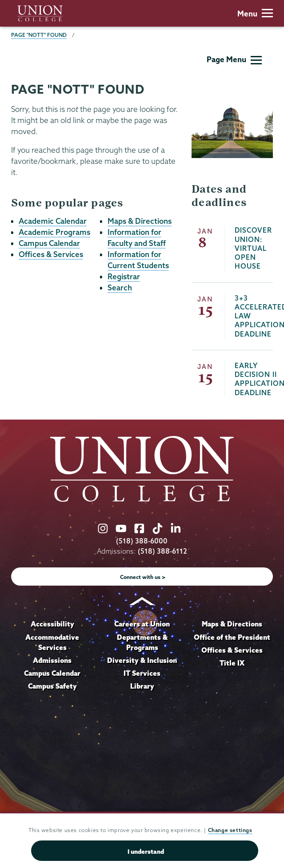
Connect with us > (143, 577)
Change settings (230, 831)
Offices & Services (51, 254)
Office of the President (232, 637)
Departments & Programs (142, 642)
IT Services (142, 673)
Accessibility (52, 624)
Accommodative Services (52, 642)
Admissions (52, 660)
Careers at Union (142, 624)
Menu (255, 14)
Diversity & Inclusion (142, 660)
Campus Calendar (49, 243)
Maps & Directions (140, 221)
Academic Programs (54, 232)
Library (142, 686)
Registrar (124, 276)
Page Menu (234, 59)
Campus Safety (52, 686)
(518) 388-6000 (142, 541)
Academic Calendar (53, 221)
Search (120, 287)
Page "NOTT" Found (39, 35)
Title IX (232, 663)
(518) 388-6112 (162, 551)
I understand (146, 852)
